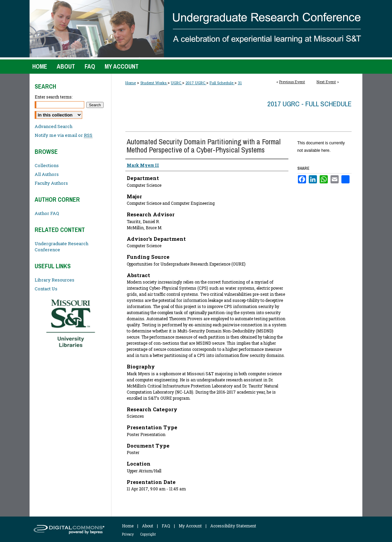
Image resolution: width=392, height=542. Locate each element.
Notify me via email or (64, 135)
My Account (190, 526)
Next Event (326, 82)
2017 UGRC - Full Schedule (309, 104)
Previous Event (292, 82)
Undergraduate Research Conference (61, 247)
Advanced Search (54, 126)
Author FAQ (47, 213)
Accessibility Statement (233, 526)
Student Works (154, 83)
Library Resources (55, 280)
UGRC (176, 83)
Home (131, 83)
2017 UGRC (196, 83)
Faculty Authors (51, 183)
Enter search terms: (54, 97)
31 (240, 83)
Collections (47, 165)
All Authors (47, 174)
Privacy (128, 534)
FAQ (166, 526)
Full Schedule (222, 83)
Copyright (148, 534)
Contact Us (46, 289)
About (148, 526)
